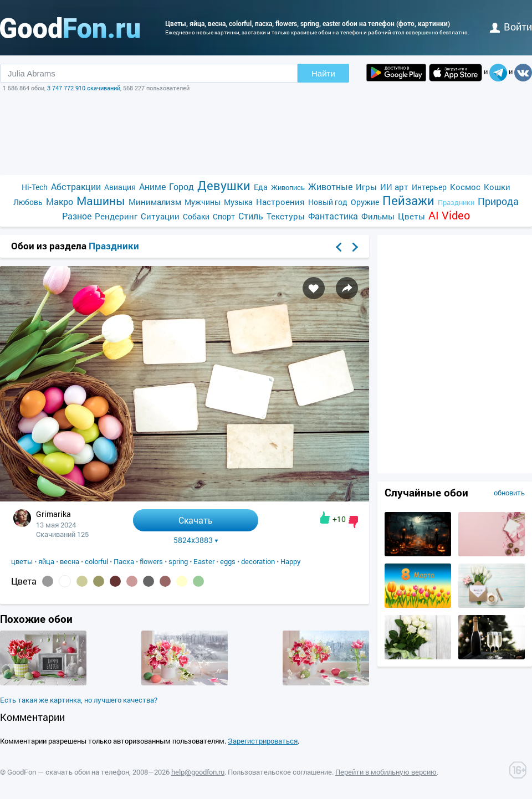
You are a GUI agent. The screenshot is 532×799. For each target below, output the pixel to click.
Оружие (365, 202)
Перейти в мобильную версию (386, 772)
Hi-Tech (35, 187)
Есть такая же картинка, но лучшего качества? (79, 700)
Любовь (28, 202)
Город (181, 186)
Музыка (238, 202)
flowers (151, 561)
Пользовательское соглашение (280, 772)
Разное (77, 216)
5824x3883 (196, 540)
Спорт (224, 216)
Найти (323, 73)
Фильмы (378, 216)
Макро (60, 201)
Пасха (124, 561)
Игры (366, 187)
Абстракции (76, 186)
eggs (228, 561)
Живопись (288, 187)
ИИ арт (394, 187)
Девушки (224, 185)
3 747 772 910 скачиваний (84, 88)
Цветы (411, 216)
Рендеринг (116, 216)
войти (511, 27)
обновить (509, 493)
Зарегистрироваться (263, 741)
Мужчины (203, 202)
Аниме (152, 186)
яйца (46, 561)
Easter (204, 561)
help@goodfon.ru (198, 772)
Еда (261, 187)
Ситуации (160, 216)
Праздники (456, 202)
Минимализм (155, 202)
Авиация (120, 187)
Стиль (251, 216)
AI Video (449, 215)
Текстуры (286, 216)
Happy (291, 561)
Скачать (196, 520)
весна (70, 561)
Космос (465, 187)
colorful (96, 561)
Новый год (328, 202)
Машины (101, 201)
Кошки (497, 187)
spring (178, 561)
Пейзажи (408, 200)
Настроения (280, 202)
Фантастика (333, 216)
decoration (258, 561)
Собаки (196, 216)
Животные (330, 186)
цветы (22, 561)
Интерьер (429, 187)
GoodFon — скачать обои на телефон (68, 772)
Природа (498, 201)
